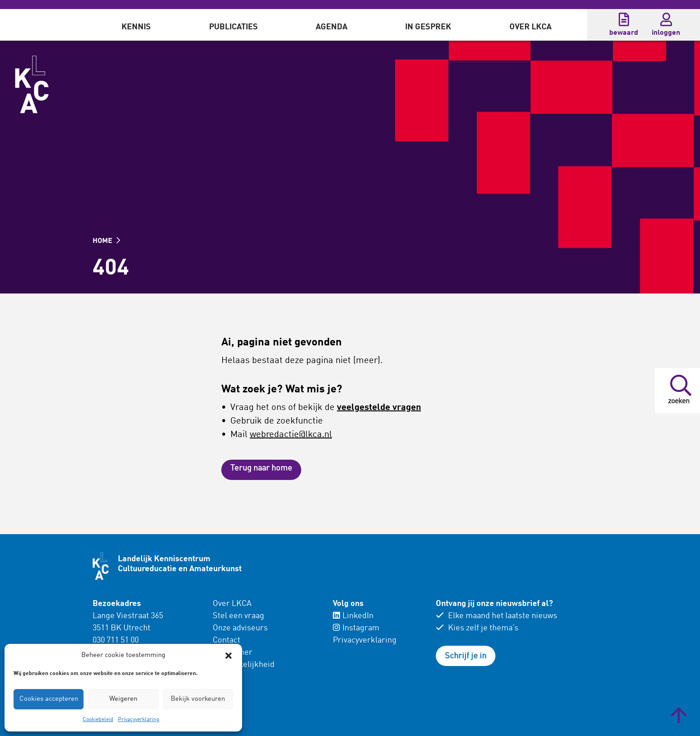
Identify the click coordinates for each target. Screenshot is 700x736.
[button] (229, 656)
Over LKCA (530, 27)
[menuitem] (136, 25)
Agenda (331, 27)
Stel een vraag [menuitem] (238, 616)
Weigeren (123, 699)
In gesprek (428, 27)
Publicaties (233, 27)
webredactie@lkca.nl (291, 435)
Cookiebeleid (98, 720)
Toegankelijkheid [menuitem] (244, 665)
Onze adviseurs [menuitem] (240, 628)
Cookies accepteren (49, 699)
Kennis (136, 27)
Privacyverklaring (139, 720)
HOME (106, 241)
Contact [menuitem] (226, 640)
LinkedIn (353, 616)
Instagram (356, 628)
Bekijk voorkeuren (198, 699)
